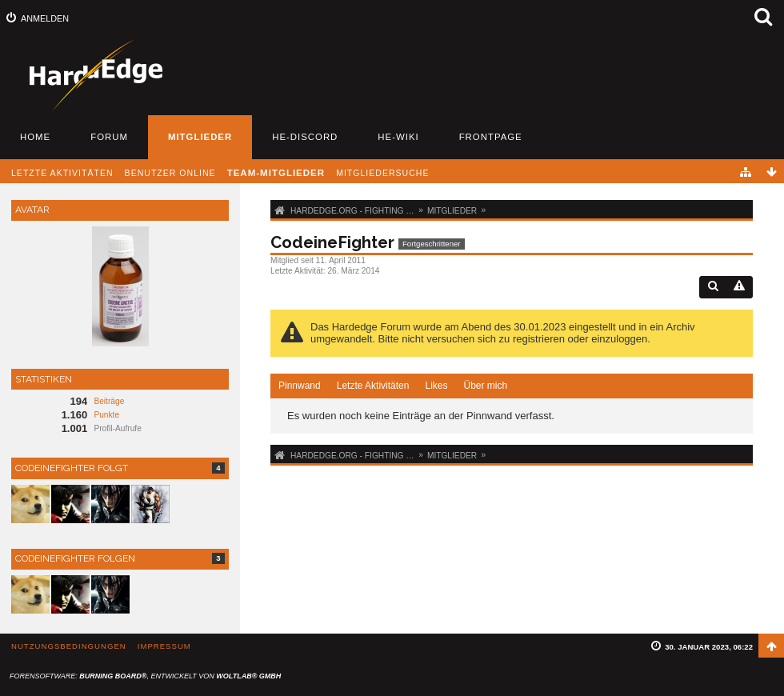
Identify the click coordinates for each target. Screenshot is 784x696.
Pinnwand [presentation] (300, 386)
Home (35, 137)
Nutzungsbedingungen (69, 646)
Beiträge (109, 401)
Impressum (164, 646)
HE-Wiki (398, 137)
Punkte (106, 415)
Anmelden (45, 18)
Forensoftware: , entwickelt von (145, 676)
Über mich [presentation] (485, 386)
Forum (109, 137)
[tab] (300, 386)
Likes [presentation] (436, 386)
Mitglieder (200, 137)
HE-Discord (305, 137)
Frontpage (491, 137)
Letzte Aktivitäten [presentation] (373, 386)
